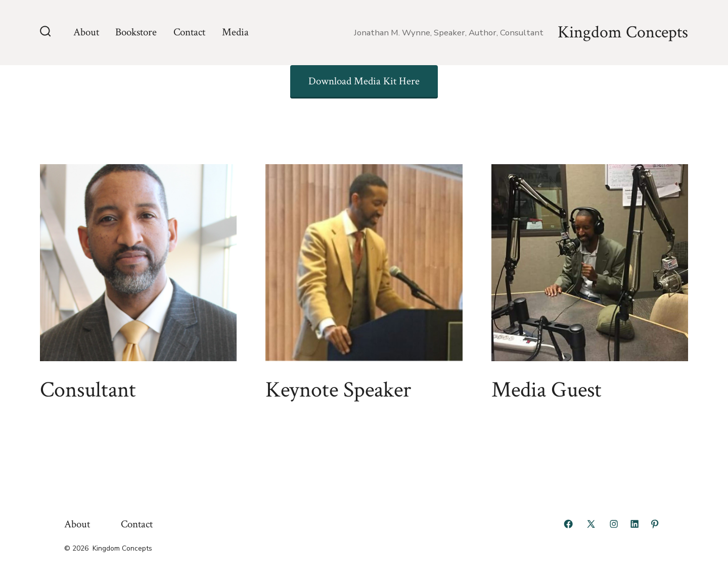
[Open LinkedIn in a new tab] (634, 524)
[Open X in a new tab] (591, 524)
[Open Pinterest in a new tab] (655, 524)
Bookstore (136, 32)
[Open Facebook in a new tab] (568, 524)
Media (235, 32)
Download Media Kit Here (364, 81)
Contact (189, 32)
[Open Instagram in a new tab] (614, 524)
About (86, 32)
